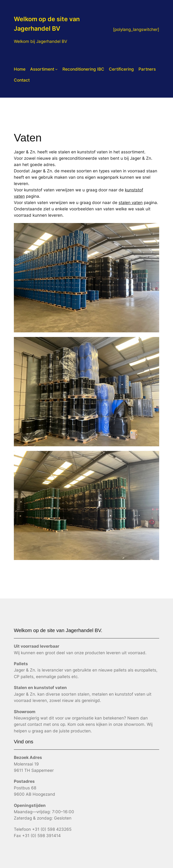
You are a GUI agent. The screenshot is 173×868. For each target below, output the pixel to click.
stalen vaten (131, 203)
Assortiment (42, 69)
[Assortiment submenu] (56, 69)
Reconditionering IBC (83, 69)
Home (20, 69)
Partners (147, 69)
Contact (22, 80)
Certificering (121, 69)
